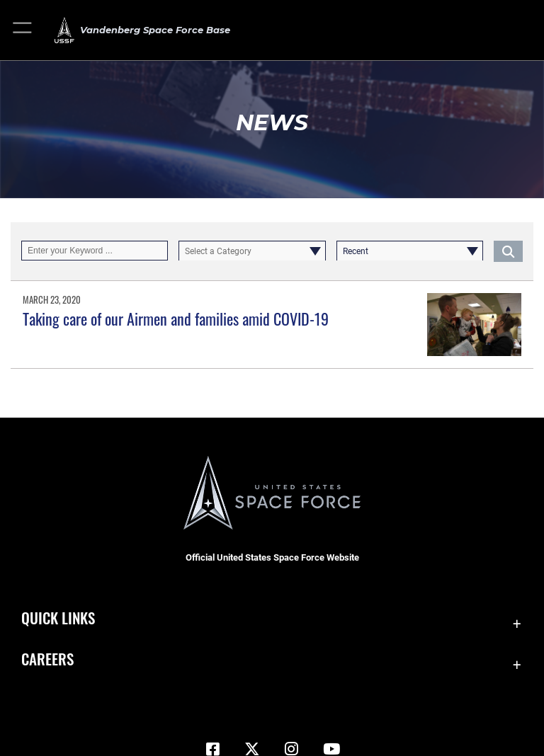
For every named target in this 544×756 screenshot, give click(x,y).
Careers (47, 659)
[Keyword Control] (95, 251)
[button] (23, 30)
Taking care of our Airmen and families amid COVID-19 (176, 319)
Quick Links (58, 618)
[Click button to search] (508, 251)
